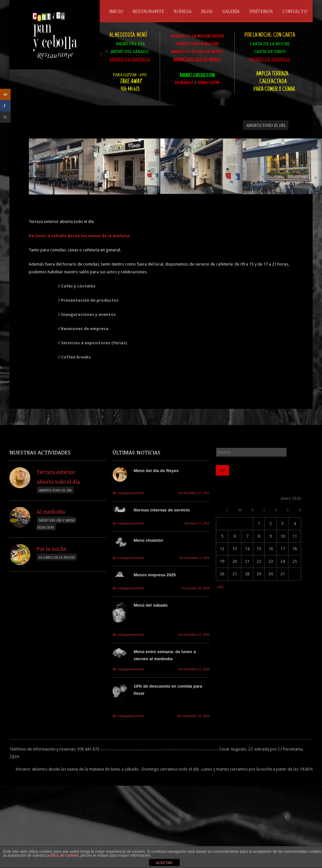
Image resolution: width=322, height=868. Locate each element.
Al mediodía (51, 512)
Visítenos (261, 11)
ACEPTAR (164, 863)
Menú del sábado (151, 605)
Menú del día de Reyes (156, 471)
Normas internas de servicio (162, 510)
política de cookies (62, 855)
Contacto (295, 11)
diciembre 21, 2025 (194, 493)
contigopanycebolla (128, 493)
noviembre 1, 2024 (194, 558)
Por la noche (52, 549)
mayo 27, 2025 (197, 523)
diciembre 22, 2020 (194, 635)
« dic (220, 587)
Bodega (181, 13)
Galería (231, 11)
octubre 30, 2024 (195, 588)
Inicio (116, 11)
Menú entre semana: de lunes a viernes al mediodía (165, 655)
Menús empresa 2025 (155, 575)
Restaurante (147, 13)
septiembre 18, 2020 (193, 716)
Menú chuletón (148, 540)
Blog (207, 11)
